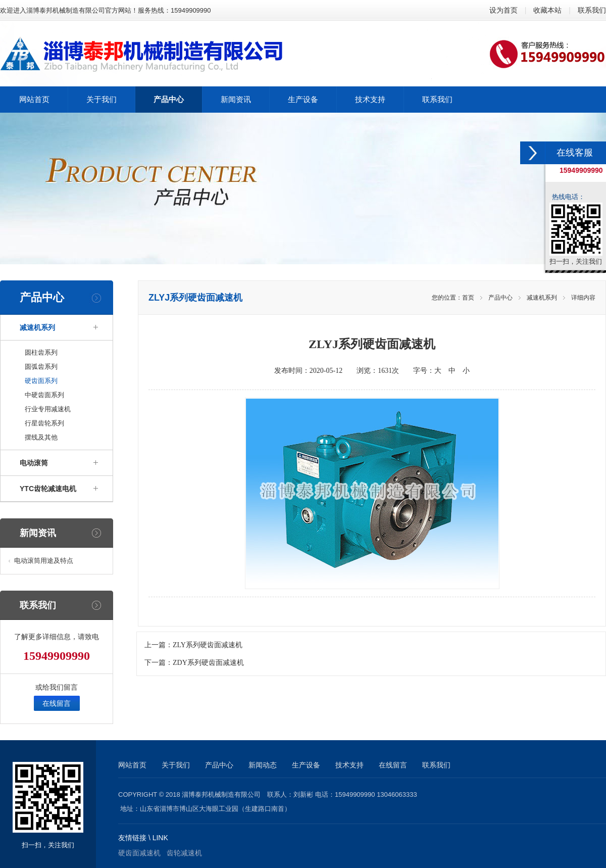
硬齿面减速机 (139, 853)
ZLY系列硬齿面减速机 (208, 645)
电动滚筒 (34, 463)
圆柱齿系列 (41, 352)
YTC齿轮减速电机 (48, 489)
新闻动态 (263, 765)
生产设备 (306, 765)
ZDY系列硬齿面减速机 (208, 663)
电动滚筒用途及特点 (44, 561)
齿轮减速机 (184, 853)
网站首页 (132, 765)
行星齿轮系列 (44, 423)
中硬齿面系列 (44, 395)
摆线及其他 (41, 437)
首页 (468, 298)
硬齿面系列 (41, 381)
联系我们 (592, 10)
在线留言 (57, 703)
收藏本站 (547, 10)
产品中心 (500, 298)
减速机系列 (37, 327)
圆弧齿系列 (41, 367)
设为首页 (503, 10)
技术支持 (349, 765)
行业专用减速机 (48, 409)
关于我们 (176, 765)
